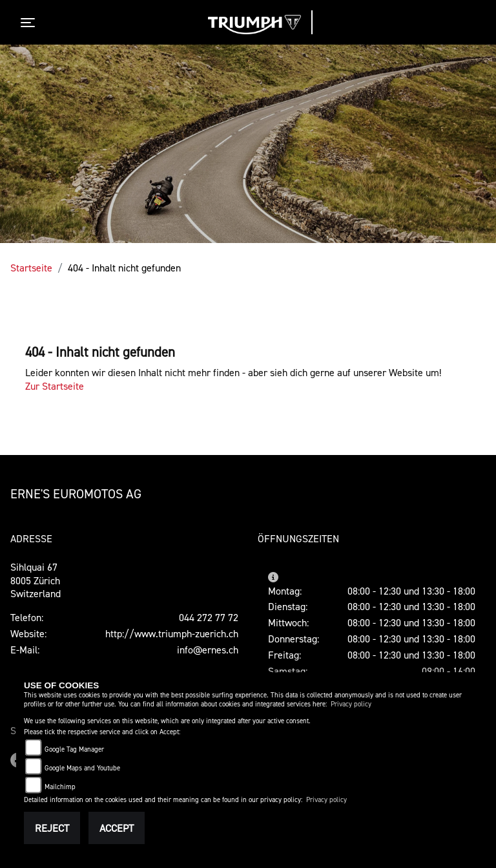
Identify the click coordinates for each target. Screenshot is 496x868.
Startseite (31, 268)
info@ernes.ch (208, 650)
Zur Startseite (55, 386)
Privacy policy (351, 704)
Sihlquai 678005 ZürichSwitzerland (36, 580)
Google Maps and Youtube (82, 768)
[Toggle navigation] (30, 23)
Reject (52, 828)
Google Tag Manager (74, 749)
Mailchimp (60, 787)
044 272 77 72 (209, 617)
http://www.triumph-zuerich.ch (172, 633)
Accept (117, 828)
